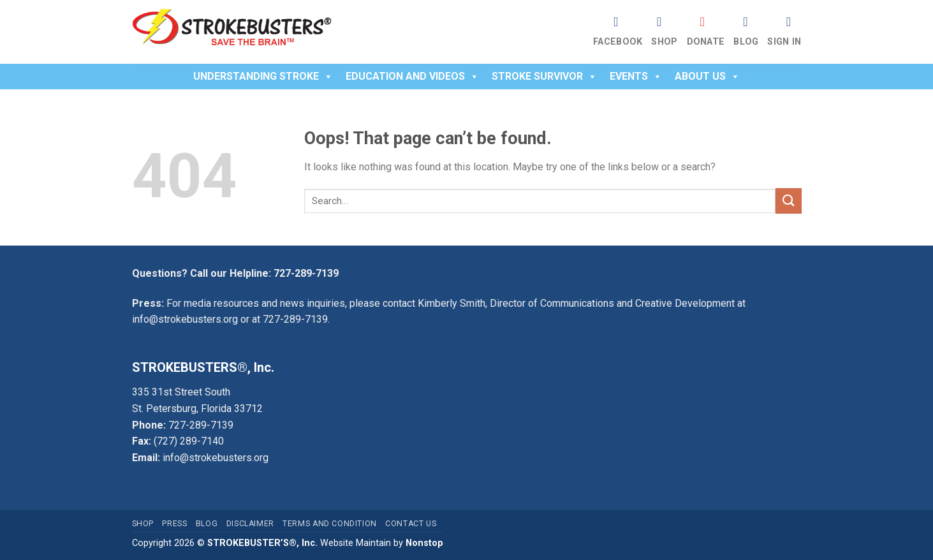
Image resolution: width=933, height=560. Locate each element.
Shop (664, 42)
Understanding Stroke (263, 76)
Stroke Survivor (544, 76)
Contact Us (411, 524)
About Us (707, 76)
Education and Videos (412, 76)
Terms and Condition (330, 524)
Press (174, 524)
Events (636, 76)
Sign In (784, 42)
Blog (746, 42)
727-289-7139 (306, 273)
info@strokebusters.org (185, 319)
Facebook (618, 42)
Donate (706, 42)
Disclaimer (250, 524)
